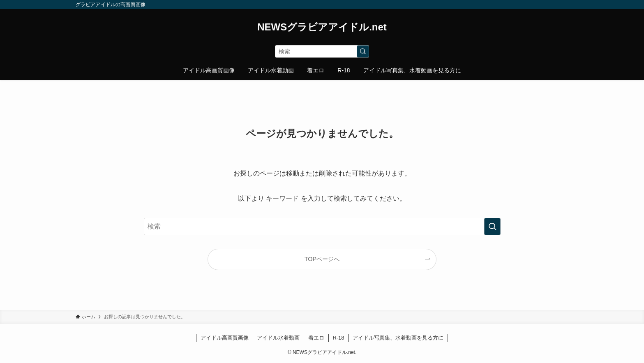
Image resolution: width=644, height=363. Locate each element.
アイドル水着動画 (278, 338)
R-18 (338, 338)
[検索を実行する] (363, 51)
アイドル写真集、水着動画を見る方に (398, 338)
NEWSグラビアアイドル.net (322, 27)
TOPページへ (322, 259)
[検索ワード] (322, 51)
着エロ (316, 338)
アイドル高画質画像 (225, 338)
